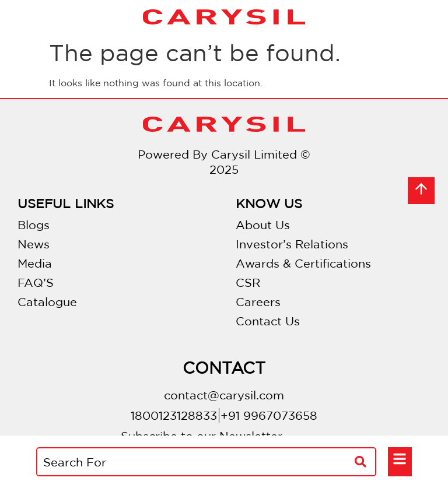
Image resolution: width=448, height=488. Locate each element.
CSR (248, 282)
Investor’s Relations (292, 244)
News (34, 244)
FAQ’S (36, 282)
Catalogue (47, 302)
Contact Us (268, 321)
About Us (263, 225)
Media (35, 263)
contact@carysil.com (224, 395)
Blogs (34, 225)
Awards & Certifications (303, 263)
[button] (400, 460)
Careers (258, 302)
